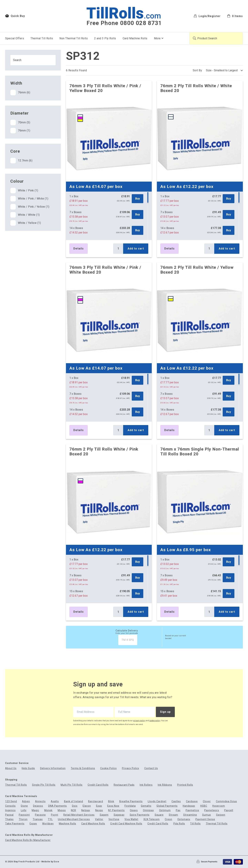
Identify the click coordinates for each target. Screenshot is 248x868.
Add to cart (136, 249)
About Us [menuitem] (11, 768)
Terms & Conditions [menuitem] (83, 768)
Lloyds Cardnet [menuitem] (157, 801)
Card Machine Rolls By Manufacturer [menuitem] (28, 840)
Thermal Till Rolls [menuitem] (42, 38)
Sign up (165, 712)
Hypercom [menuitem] (219, 806)
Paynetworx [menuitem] (212, 810)
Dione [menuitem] (24, 806)
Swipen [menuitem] (221, 815)
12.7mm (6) (21, 161)
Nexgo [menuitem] (99, 810)
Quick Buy (15, 16)
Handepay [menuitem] (189, 806)
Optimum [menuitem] (165, 810)
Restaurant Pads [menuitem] (124, 785)
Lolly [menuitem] (24, 810)
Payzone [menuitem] (40, 815)
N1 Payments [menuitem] (116, 810)
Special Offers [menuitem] (15, 38)
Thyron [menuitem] (23, 819)
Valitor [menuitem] (99, 819)
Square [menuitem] (159, 815)
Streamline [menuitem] (190, 815)
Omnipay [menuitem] (148, 810)
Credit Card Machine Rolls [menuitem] (126, 824)
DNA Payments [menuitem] (58, 806)
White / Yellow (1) (26, 223)
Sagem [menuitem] (104, 815)
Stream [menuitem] (173, 815)
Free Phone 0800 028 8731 (124, 23)
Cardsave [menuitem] (192, 801)
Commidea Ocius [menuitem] (226, 801)
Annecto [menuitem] (40, 801)
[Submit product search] (194, 38)
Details (79, 249)
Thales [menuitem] (9, 819)
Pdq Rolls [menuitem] (179, 824)
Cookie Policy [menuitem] (108, 768)
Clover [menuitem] (207, 801)
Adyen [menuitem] (26, 801)
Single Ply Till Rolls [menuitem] (44, 785)
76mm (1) (20, 131)
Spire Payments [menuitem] (140, 815)
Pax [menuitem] (178, 810)
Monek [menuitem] (48, 810)
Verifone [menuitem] (114, 819)
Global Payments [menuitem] (167, 806)
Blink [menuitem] (111, 801)
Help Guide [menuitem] (28, 768)
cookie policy (155, 721)
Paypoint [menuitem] (24, 815)
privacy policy (139, 721)
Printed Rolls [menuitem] (185, 785)
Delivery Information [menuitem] (53, 768)
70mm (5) (20, 122)
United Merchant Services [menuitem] (74, 819)
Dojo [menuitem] (75, 806)
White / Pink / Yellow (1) (30, 207)
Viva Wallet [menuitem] (131, 819)
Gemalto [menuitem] (146, 806)
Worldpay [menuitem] (48, 824)
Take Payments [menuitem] (15, 824)
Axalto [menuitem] (55, 801)
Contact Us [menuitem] (151, 768)
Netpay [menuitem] (86, 810)
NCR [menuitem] (74, 810)
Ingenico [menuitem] (10, 810)
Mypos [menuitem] (62, 810)
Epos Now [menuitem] (113, 806)
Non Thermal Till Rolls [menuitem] (74, 38)
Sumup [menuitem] (207, 815)
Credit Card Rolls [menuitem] (98, 785)
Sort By (197, 70)
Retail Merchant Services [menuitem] (79, 815)
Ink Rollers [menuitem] (146, 785)
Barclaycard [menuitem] (96, 801)
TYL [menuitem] (50, 819)
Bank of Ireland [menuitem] (74, 801)
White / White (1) (25, 215)
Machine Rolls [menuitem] (68, 824)
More (157, 38)
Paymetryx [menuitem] (192, 810)
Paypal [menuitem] (9, 815)
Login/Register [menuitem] (207, 16)
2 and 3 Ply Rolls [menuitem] (105, 38)
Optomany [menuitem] (184, 819)
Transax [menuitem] (38, 819)
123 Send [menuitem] (11, 801)
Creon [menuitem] (169, 819)
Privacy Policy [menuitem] (131, 768)
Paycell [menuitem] (229, 810)
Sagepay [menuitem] (119, 815)
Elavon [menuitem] (87, 806)
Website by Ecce (50, 862)
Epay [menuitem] (99, 806)
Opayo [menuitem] (134, 810)
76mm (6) (20, 93)
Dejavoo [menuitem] (38, 806)
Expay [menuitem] (33, 824)
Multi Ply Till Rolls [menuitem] (72, 785)
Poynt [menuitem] (55, 815)
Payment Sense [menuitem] (205, 819)
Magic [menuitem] (35, 810)
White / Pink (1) (24, 191)
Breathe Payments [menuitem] (131, 801)
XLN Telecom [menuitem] (152, 819)
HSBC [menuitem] (204, 806)
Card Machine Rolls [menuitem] (135, 38)
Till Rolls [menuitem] (195, 824)
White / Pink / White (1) (29, 199)
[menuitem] (235, 16)
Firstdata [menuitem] (130, 806)
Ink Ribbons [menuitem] (165, 785)
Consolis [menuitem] (10, 806)
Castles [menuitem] (176, 801)
